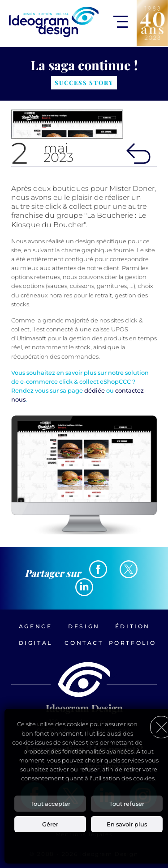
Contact (84, 643)
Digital (36, 643)
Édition (133, 626)
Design (84, 626)
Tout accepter (50, 804)
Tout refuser (127, 804)
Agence (36, 626)
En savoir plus (127, 824)
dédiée (95, 390)
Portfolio (133, 643)
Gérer (50, 824)
